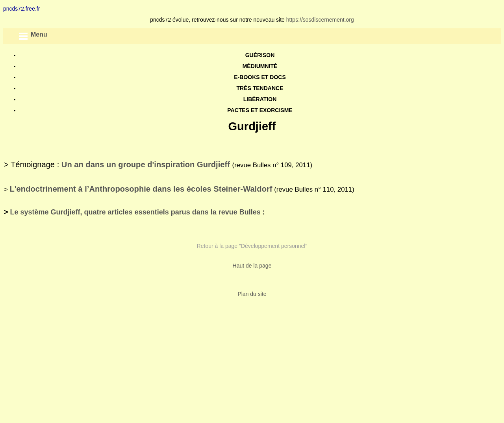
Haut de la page (252, 266)
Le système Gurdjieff (45, 212)
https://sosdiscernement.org (320, 20)
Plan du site (252, 294)
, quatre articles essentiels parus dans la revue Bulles (170, 212)
